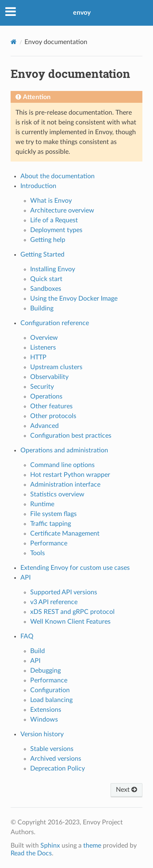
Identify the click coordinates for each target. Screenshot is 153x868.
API (25, 578)
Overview (44, 338)
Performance (49, 543)
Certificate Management (65, 534)
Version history (42, 734)
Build (38, 651)
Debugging (45, 671)
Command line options (62, 465)
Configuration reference (55, 323)
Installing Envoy (53, 269)
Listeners (43, 348)
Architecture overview (62, 210)
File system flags (53, 514)
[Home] (14, 42)
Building (42, 308)
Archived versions (56, 759)
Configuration (50, 690)
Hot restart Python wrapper (70, 475)
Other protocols (53, 416)
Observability (49, 377)
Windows (44, 720)
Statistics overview (57, 494)
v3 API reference (54, 602)
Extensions (46, 710)
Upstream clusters (56, 367)
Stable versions (52, 749)
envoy (82, 13)
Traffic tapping (51, 524)
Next (126, 790)
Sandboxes (46, 289)
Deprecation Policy (58, 768)
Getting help (48, 240)
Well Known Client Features (70, 622)
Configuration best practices (71, 436)
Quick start (46, 279)
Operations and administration (64, 450)
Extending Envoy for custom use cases (75, 568)
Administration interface (65, 485)
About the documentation (58, 176)
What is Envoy (51, 201)
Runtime (42, 504)
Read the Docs (31, 853)
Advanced (44, 426)
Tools (38, 553)
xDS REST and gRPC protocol (72, 612)
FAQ (27, 636)
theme (92, 846)
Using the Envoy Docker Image (74, 299)
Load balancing (51, 700)
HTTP (38, 357)
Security (42, 387)
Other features (51, 406)
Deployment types (56, 230)
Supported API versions (64, 592)
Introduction (38, 186)
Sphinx (50, 846)
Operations (46, 396)
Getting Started (42, 255)
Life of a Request (54, 220)
